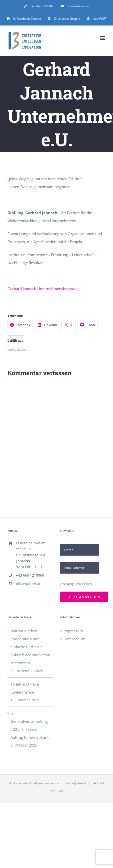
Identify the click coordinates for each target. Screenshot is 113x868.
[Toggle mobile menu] (103, 38)
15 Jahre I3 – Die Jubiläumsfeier (25, 688)
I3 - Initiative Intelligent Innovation (36, 783)
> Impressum (72, 631)
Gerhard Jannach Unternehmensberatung (43, 289)
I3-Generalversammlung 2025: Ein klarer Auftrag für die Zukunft (30, 725)
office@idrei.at (28, 584)
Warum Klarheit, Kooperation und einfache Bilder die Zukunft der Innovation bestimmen (30, 647)
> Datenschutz (72, 639)
